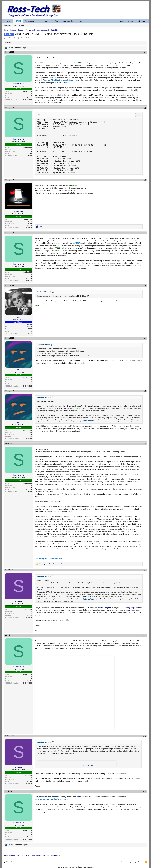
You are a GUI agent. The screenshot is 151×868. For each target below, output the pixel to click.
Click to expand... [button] (89, 420)
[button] (37, 21)
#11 (145, 736)
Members (45, 21)
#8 (145, 444)
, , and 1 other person (54, 564)
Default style (10, 862)
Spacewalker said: (43, 345)
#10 (145, 635)
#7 (145, 391)
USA (30, 331)
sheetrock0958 (11, 38)
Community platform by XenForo (75, 867)
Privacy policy (126, 862)
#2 (145, 108)
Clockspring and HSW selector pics (48, 559)
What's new (30, 21)
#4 (145, 233)
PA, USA (29, 616)
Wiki (56, 21)
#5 (145, 286)
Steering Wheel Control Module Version (59, 80)
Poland (29, 226)
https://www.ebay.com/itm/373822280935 (52, 799)
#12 (145, 791)
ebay (79, 797)
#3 (145, 180)
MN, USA (29, 98)
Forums (18, 21)
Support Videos (68, 21)
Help (135, 862)
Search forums (19, 25)
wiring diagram (105, 608)
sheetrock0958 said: (44, 292)
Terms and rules (113, 862)
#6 (145, 338)
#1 (145, 52)
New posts (7, 25)
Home (8, 21)
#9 (145, 570)
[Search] (142, 21)
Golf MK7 (76, 243)
